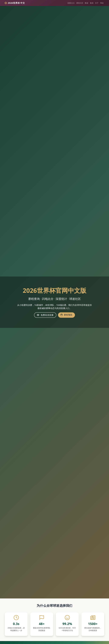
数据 (87, 3)
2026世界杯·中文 (15, 3)
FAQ (102, 3)
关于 (97, 3)
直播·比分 (71, 3)
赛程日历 (80, 3)
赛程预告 (66, 315)
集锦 (92, 3)
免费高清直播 (45, 315)
